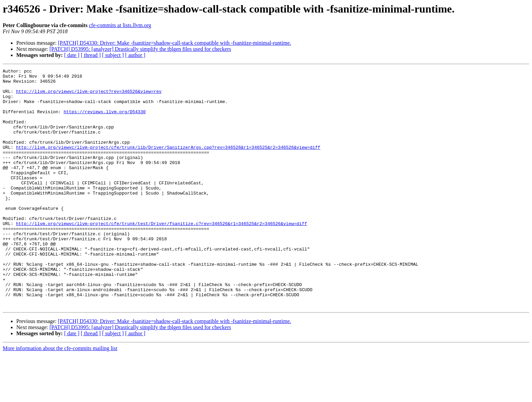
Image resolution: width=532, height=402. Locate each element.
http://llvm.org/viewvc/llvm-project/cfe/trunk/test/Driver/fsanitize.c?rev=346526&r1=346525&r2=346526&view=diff (161, 255)
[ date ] (72, 55)
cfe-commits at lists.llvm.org (120, 25)
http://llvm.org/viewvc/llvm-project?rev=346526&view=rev (89, 96)
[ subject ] (113, 55)
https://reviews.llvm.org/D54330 (104, 121)
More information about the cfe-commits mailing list (60, 396)
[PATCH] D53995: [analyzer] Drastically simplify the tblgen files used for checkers (140, 49)
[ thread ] (91, 55)
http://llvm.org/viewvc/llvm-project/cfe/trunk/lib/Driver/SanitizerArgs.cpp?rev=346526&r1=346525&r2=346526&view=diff (168, 163)
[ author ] (135, 55)
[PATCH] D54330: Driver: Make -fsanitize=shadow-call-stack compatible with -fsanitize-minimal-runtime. (175, 43)
